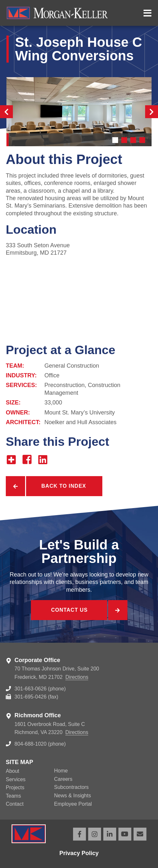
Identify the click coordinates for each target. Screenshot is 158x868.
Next (152, 112)
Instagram (95, 834)
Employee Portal (73, 804)
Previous (6, 112)
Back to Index (64, 486)
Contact (15, 804)
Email (140, 834)
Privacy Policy (79, 853)
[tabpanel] (79, 112)
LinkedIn (110, 834)
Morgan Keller (71, 13)
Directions (77, 677)
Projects (15, 787)
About (13, 771)
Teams (13, 796)
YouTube (125, 834)
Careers (63, 779)
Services (16, 779)
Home (61, 771)
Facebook (79, 834)
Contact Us (70, 610)
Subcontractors (71, 787)
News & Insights (73, 796)
